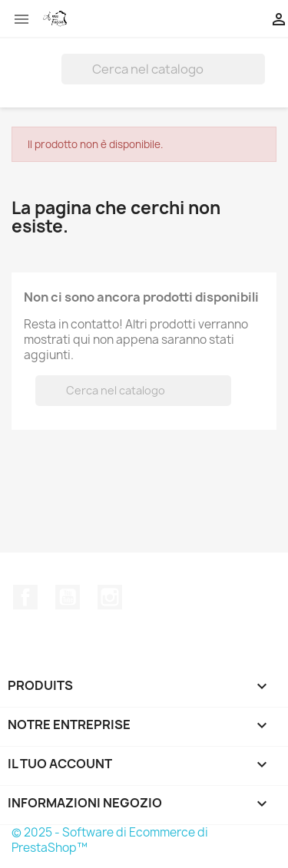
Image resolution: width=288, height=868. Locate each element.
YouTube (68, 597)
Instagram (110, 597)
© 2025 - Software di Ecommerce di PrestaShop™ (110, 840)
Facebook (25, 597)
